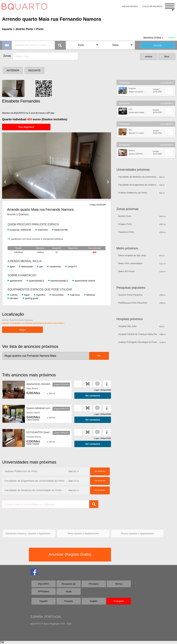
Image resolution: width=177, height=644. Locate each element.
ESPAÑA (37, 617)
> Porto (39, 29)
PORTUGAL (53, 617)
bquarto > (8, 29)
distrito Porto (24, 29)
